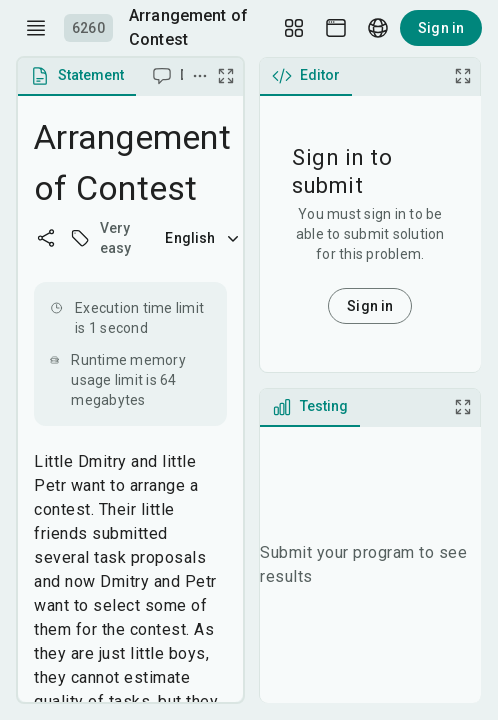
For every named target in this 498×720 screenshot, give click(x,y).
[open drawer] (36, 28)
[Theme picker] (336, 28)
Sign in (441, 28)
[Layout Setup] (294, 28)
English (204, 238)
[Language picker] (378, 28)
